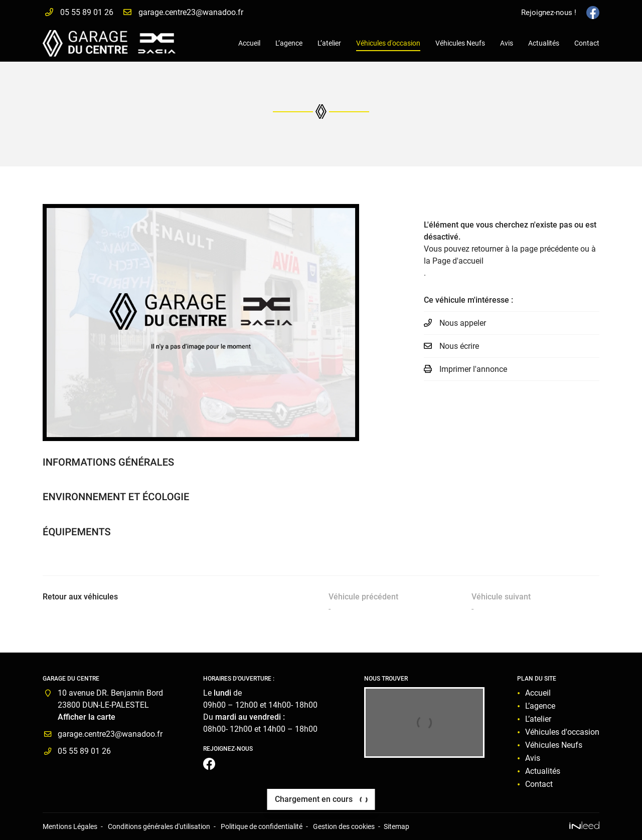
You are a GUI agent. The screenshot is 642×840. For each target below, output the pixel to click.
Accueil (249, 43)
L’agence (289, 43)
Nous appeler (463, 323)
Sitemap (396, 827)
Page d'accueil (458, 261)
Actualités (544, 43)
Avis (507, 43)
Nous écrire (459, 346)
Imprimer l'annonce (473, 369)
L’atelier (329, 43)
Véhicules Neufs (460, 43)
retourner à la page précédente (525, 249)
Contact (587, 43)
